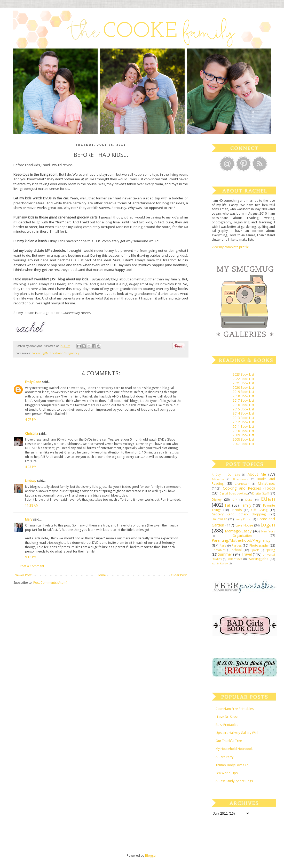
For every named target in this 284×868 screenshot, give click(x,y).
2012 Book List (243, 422)
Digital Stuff (261, 493)
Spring (270, 550)
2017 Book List (243, 400)
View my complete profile (230, 247)
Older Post (179, 575)
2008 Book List (243, 439)
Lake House (244, 525)
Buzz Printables (227, 725)
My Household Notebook (234, 749)
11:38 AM (32, 505)
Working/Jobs (258, 559)
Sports (255, 550)
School (237, 550)
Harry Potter (243, 519)
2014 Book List (243, 413)
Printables (219, 550)
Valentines (235, 559)
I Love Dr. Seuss (227, 717)
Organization (242, 536)
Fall (228, 505)
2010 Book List (243, 431)
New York (268, 531)
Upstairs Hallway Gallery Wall (237, 733)
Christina (31, 433)
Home (101, 575)
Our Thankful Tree (229, 741)
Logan (268, 525)
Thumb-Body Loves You (233, 765)
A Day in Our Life (226, 474)
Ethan (268, 499)
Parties (237, 545)
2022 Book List (243, 379)
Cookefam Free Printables (235, 709)
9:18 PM (31, 557)
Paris (223, 545)
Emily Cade (33, 382)
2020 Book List (243, 388)
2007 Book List (243, 444)
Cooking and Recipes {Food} (249, 488)
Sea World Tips (227, 773)
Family (246, 505)
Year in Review (220, 563)
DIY (235, 500)
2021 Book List (243, 383)
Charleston (242, 484)
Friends (236, 510)
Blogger (151, 855)
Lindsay (31, 481)
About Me (257, 474)
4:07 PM (31, 420)
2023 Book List (243, 374)
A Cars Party (224, 757)
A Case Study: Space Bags (234, 781)
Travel (246, 554)
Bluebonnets (241, 479)
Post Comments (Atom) (50, 583)
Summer (225, 554)
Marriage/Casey (238, 531)
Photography (259, 545)
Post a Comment (32, 566)
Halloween (219, 519)
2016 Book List (243, 405)
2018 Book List (243, 396)
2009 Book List (243, 435)
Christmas (266, 483)
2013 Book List (243, 418)
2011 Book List (243, 427)
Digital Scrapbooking (234, 493)
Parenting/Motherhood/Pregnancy (55, 353)
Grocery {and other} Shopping (239, 514)
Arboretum (218, 479)
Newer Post (23, 575)
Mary (29, 519)
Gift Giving (259, 510)
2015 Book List (243, 409)
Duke (249, 500)
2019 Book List (243, 392)
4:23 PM (31, 467)
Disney (217, 500)
